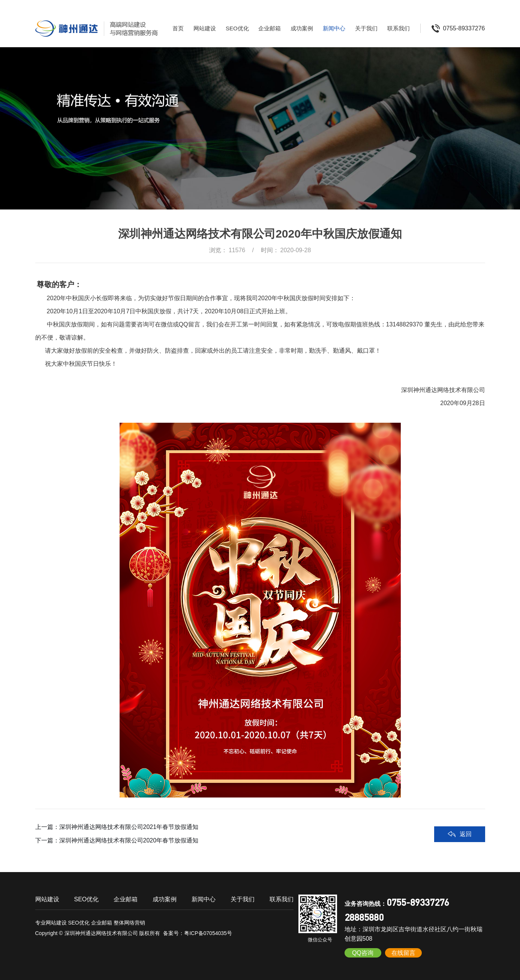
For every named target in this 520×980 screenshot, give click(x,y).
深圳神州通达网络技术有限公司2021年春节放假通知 (129, 827)
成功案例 (302, 28)
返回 (466, 834)
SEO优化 (237, 28)
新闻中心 (334, 28)
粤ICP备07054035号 (208, 933)
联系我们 (399, 28)
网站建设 (205, 28)
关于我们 (366, 28)
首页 (178, 28)
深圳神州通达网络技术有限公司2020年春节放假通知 (129, 840)
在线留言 (403, 953)
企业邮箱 (270, 28)
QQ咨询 (363, 953)
